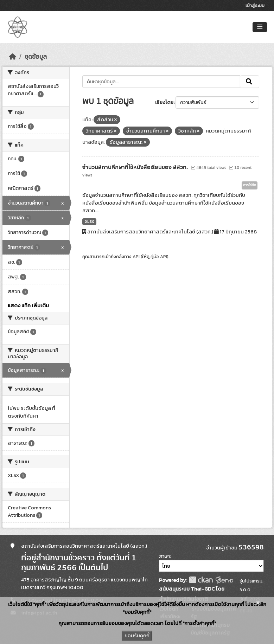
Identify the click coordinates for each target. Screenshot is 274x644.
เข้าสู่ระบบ (255, 5)
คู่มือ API (159, 256)
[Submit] (250, 82)
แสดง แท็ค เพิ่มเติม (28, 305)
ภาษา (164, 556)
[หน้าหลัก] (13, 57)
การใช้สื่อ (250, 185)
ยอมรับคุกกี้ (137, 636)
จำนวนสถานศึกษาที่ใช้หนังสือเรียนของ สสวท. (136, 167)
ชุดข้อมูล (36, 57)
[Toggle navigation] (260, 27)
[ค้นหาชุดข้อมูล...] (161, 82)
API (136, 256)
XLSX (89, 221)
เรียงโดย (164, 102)
